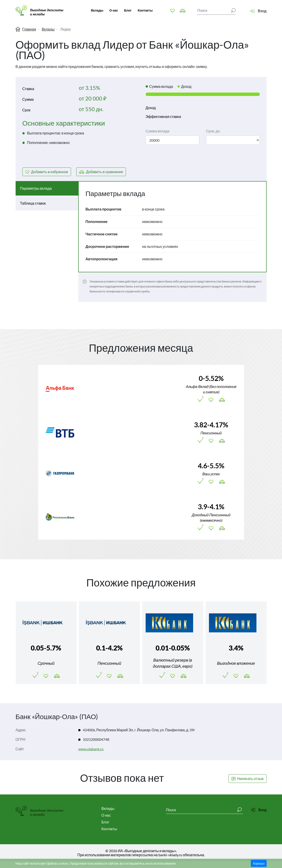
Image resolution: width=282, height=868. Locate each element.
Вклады (97, 10)
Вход (262, 11)
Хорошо (259, 863)
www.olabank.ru (91, 749)
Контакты (145, 10)
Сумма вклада (158, 131)
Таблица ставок (33, 203)
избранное (50, 172)
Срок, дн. (213, 131)
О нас (114, 10)
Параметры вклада (36, 188)
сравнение (104, 172)
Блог (128, 10)
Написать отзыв (247, 778)
